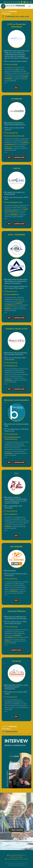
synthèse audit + (20, 157)
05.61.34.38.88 (11, 65)
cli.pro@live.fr (11, 514)
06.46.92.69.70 (11, 133)
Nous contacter (16, 830)
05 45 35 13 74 (11, 697)
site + (17, 88)
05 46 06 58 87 (11, 434)
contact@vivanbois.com (14, 136)
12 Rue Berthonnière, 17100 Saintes (17, 859)
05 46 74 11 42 (11, 291)
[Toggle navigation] (30, 6)
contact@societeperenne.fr (17, 855)
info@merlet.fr (11, 366)
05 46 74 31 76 (11, 579)
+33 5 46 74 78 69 (17, 857)
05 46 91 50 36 (11, 363)
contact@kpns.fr (12, 294)
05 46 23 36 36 (11, 627)
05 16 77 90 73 (11, 511)
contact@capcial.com (13, 202)
